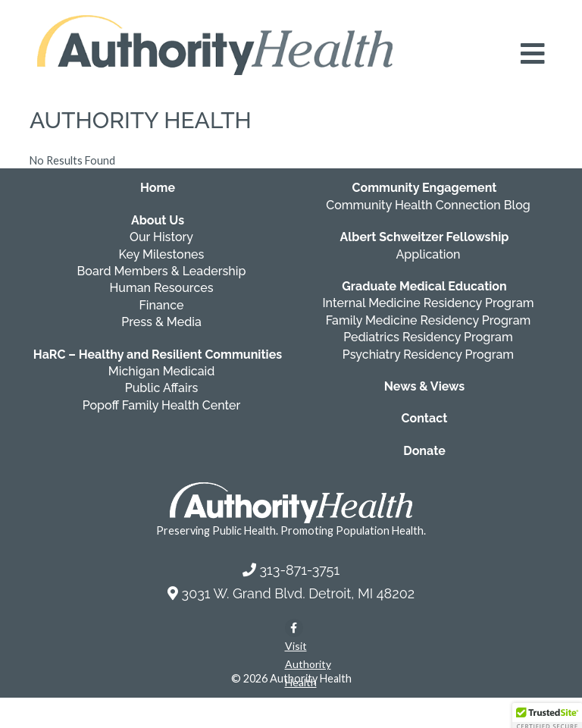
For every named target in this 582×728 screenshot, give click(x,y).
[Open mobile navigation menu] (533, 54)
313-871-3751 (299, 570)
